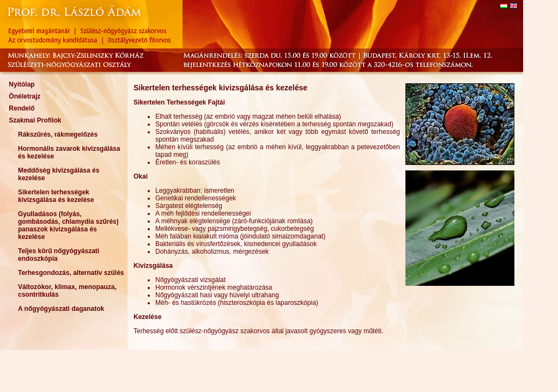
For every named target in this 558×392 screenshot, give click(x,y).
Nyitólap (22, 84)
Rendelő (22, 108)
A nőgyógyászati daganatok (61, 309)
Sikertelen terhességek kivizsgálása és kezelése (56, 196)
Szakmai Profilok (35, 120)
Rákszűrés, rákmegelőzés (58, 134)
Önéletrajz (25, 96)
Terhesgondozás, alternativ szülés (71, 273)
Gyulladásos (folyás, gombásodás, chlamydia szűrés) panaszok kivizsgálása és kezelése (68, 225)
